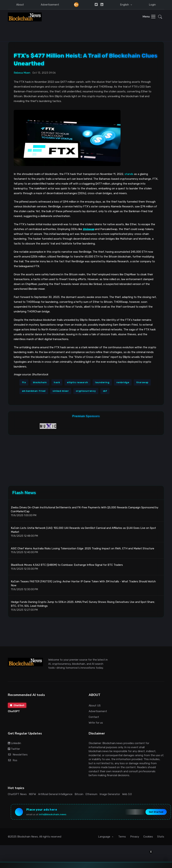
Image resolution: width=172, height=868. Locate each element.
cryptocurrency (86, 391)
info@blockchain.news (53, 816)
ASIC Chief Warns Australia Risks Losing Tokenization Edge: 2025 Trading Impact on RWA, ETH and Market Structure (83, 550)
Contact (94, 718)
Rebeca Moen (22, 73)
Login (152, 5)
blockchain (40, 382)
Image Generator (110, 795)
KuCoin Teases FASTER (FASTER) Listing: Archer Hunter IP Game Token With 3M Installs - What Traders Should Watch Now (83, 585)
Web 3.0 (127, 795)
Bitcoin (79, 795)
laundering (102, 382)
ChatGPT (14, 713)
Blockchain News (28, 838)
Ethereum (91, 795)
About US (95, 707)
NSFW (32, 795)
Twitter (14, 750)
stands (129, 174)
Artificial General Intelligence (55, 795)
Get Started (155, 813)
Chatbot (17, 707)
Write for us (96, 724)
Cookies (148, 838)
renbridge (123, 382)
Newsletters (18, 756)
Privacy (135, 838)
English (125, 5)
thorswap (142, 382)
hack (57, 382)
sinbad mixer (61, 391)
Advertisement (50, 5)
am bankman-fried (34, 391)
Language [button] (105, 838)
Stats (161, 838)
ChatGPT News (17, 795)
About (20, 5)
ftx (24, 382)
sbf (105, 391)
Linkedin (14, 744)
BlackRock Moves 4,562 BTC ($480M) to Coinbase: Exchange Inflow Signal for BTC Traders (67, 566)
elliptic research (78, 382)
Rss (13, 762)
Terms (122, 838)
